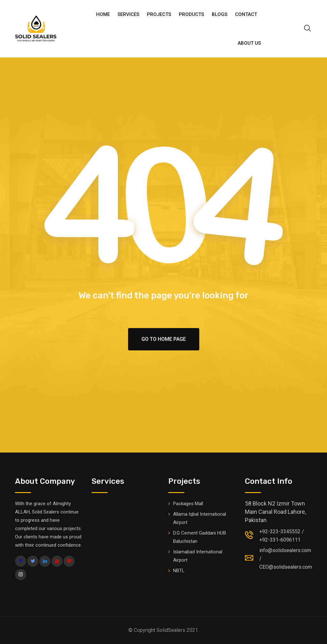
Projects (159, 14)
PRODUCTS (191, 14)
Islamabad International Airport (198, 556)
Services (128, 14)
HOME (103, 14)
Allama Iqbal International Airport (200, 518)
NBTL (179, 571)
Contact (246, 14)
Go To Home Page (164, 339)
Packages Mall (188, 504)
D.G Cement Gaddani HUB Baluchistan (200, 537)
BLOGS (220, 14)
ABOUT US (249, 43)
